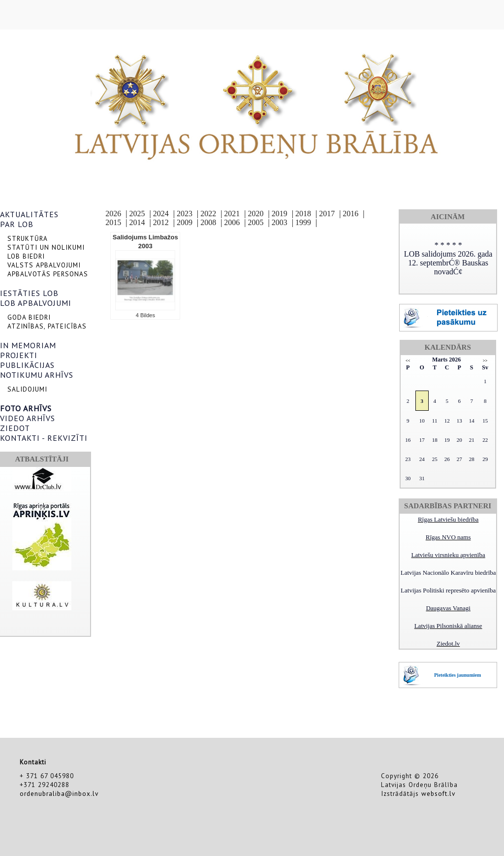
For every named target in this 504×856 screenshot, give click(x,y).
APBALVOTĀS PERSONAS (48, 274)
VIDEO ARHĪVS (28, 418)
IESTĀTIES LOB (29, 293)
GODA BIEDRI (29, 317)
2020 (256, 214)
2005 (256, 222)
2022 (208, 214)
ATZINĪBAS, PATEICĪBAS (47, 326)
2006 (232, 222)
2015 (113, 222)
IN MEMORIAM (28, 345)
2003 (280, 222)
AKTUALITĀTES (29, 214)
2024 (161, 214)
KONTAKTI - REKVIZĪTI (44, 438)
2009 (185, 222)
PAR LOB (17, 224)
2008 (208, 222)
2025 (137, 214)
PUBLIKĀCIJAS (27, 365)
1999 (303, 222)
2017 (327, 214)
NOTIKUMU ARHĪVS (37, 375)
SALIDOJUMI (27, 389)
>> (485, 361)
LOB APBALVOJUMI (36, 303)
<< (408, 361)
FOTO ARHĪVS (26, 408)
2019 (280, 214)
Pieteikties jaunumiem (457, 675)
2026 (113, 214)
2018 (303, 214)
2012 (161, 222)
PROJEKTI (19, 355)
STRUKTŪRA (28, 238)
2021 (232, 214)
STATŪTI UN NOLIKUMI (46, 247)
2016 (350, 214)
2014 (137, 222)
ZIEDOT (15, 428)
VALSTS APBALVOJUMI (44, 265)
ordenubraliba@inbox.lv (59, 793)
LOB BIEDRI (26, 256)
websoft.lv (438, 793)
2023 (185, 214)
